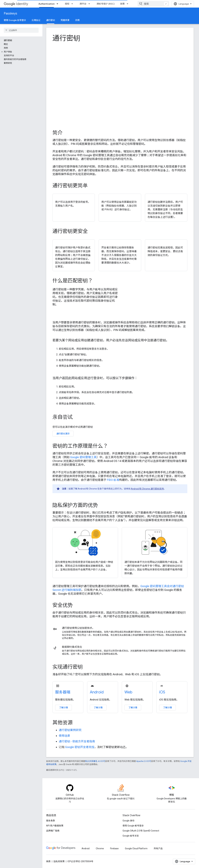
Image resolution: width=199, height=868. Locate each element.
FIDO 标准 (113, 480)
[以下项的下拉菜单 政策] (128, 4)
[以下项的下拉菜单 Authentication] (58, 4)
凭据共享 (65, 20)
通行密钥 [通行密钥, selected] (51, 20)
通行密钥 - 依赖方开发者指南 (77, 741)
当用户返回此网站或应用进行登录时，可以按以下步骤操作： (95, 378)
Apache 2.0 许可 (144, 761)
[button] (21, 52)
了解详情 (63, 708)
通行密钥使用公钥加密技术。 (78, 628)
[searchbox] (21, 30)
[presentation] (120, 38)
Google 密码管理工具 (83, 457)
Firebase (114, 848)
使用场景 (64, 736)
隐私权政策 (59, 861)
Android (97, 692)
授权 (67, 4)
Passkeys (10, 13)
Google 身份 (128, 821)
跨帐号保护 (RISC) (106, 4)
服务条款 (51, 821)
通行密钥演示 (63, 434)
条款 (48, 861)
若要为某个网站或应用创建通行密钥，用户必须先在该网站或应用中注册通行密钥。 (111, 340)
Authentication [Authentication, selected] (46, 4)
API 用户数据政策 (55, 826)
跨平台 (83, 4)
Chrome (100, 848)
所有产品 (158, 848)
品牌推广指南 (53, 831)
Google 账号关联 (131, 836)
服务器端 (63, 692)
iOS (162, 692)
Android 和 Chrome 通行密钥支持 (147, 489)
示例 (77, 20)
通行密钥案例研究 (70, 730)
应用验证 (36, 20)
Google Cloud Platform (136, 848)
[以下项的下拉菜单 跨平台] (90, 4)
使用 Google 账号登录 (15, 20)
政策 (122, 4)
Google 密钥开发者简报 (80, 747)
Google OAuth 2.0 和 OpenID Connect (141, 831)
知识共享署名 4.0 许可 (95, 761)
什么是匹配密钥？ (73, 281)
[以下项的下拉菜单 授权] (73, 4)
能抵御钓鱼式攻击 (72, 647)
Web (128, 692)
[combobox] (153, 4)
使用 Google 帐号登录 (133, 826)
